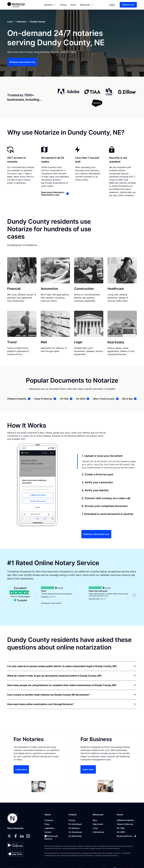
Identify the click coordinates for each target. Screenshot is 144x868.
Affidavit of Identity (125, 820)
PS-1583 (121, 828)
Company (49, 820)
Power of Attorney (125, 824)
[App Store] (15, 854)
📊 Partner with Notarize (51, 837)
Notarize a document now (22, 62)
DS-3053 (121, 832)
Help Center (98, 824)
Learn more (21, 769)
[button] (50, 5)
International (98, 832)
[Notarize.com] (13, 818)
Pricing (63, 5)
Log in (112, 5)
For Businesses (75, 832)
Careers (48, 832)
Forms (73, 5)
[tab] (107, 462)
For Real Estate (75, 836)
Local (95, 828)
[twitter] (9, 836)
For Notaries (74, 828)
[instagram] (28, 836)
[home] (20, 5)
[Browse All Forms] (127, 836)
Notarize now (128, 5)
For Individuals (75, 824)
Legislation (49, 828)
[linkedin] (22, 836)
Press (47, 824)
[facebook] (16, 836)
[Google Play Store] (15, 845)
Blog (95, 820)
